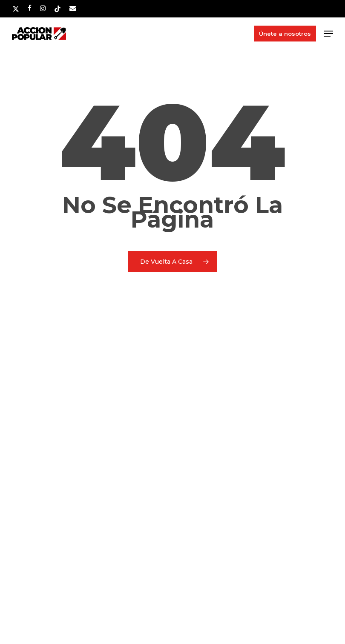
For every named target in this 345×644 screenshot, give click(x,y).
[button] (328, 34)
